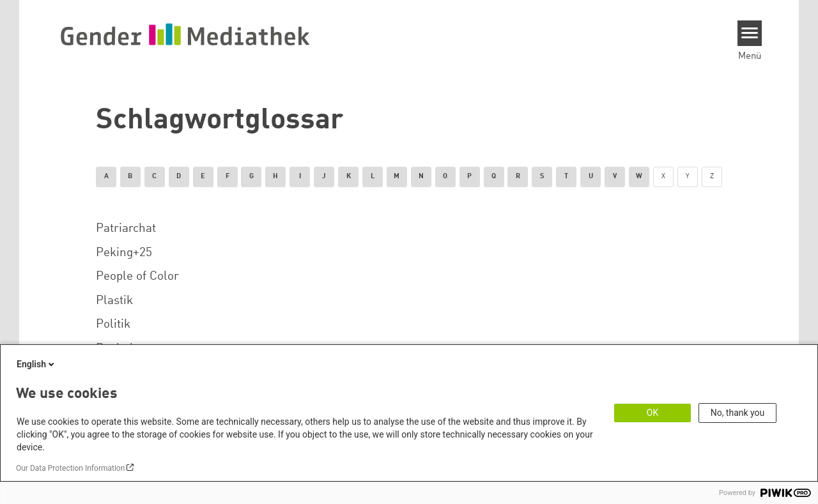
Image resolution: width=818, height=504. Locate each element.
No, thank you (738, 413)
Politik (113, 325)
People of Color (137, 277)
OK (652, 413)
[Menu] (750, 33)
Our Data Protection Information (70, 468)
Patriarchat (126, 229)
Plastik (114, 301)
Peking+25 (124, 253)
